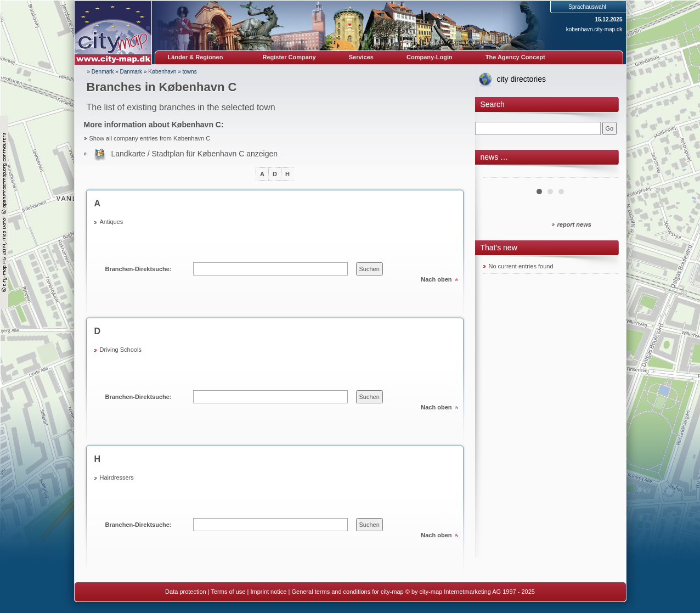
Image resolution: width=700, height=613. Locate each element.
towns (190, 72)
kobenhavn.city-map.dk (594, 29)
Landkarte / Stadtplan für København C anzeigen (195, 154)
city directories (521, 79)
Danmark (131, 72)
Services (361, 57)
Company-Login (430, 57)
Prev (498, 173)
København (162, 72)
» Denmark (101, 72)
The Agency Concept (515, 57)
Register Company (289, 57)
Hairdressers (117, 477)
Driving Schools (121, 350)
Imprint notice (268, 592)
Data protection (186, 592)
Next (603, 173)
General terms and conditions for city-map (347, 592)
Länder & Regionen (196, 57)
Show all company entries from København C (150, 138)
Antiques (112, 222)
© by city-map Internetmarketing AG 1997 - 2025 (470, 592)
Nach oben (436, 279)
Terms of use (228, 592)
